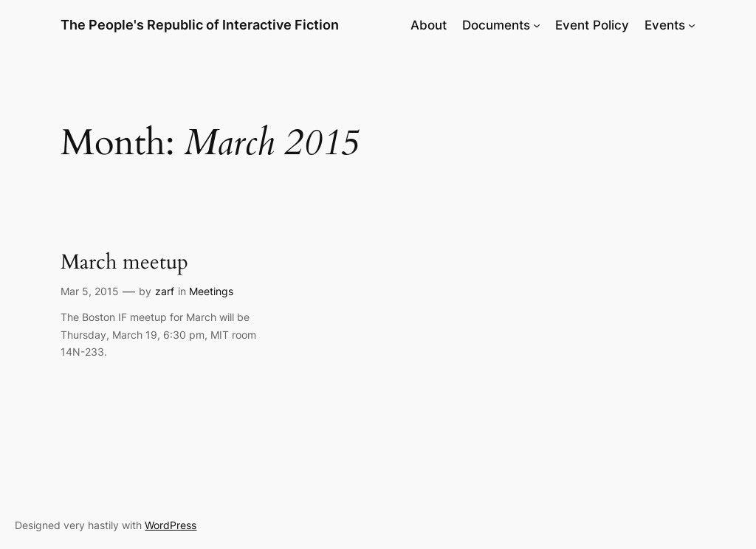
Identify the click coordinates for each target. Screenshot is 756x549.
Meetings (211, 291)
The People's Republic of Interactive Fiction (200, 25)
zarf (165, 291)
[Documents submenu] (537, 25)
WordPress (171, 525)
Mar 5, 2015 (90, 291)
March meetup (124, 262)
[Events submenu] (692, 25)
